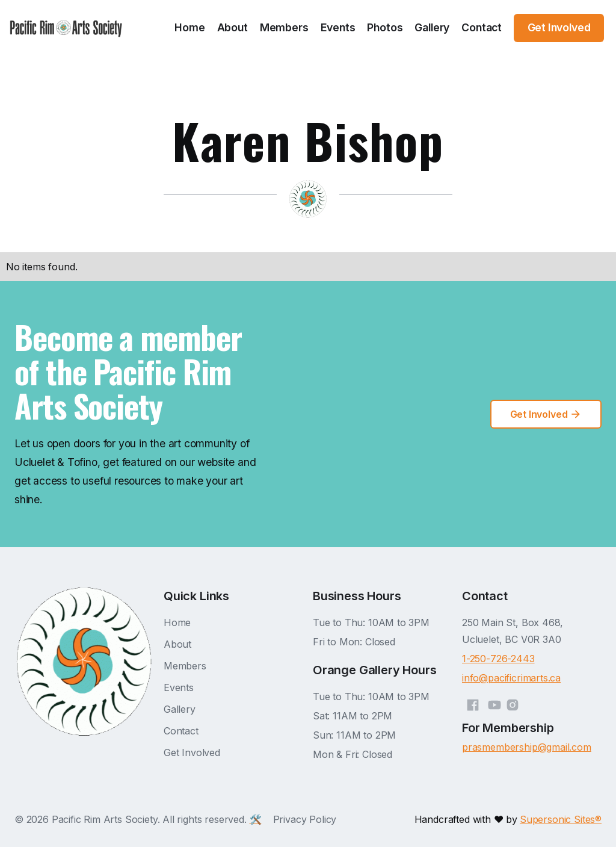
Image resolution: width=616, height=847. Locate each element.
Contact (482, 27)
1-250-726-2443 (498, 659)
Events (338, 27)
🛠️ (256, 819)
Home (189, 27)
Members (284, 27)
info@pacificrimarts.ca (511, 678)
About (233, 27)
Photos (385, 27)
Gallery (432, 27)
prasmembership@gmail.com (527, 747)
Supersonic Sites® (561, 819)
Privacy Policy (305, 819)
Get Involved (192, 752)
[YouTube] (494, 703)
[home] (66, 28)
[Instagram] (513, 703)
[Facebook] (473, 703)
